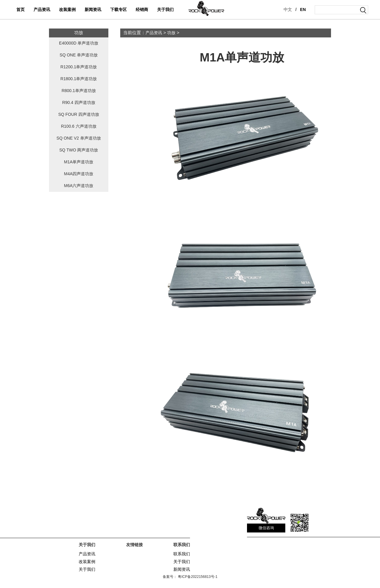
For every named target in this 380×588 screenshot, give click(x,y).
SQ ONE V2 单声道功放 (79, 138)
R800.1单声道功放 (79, 91)
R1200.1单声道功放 (79, 67)
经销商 (142, 10)
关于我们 (165, 10)
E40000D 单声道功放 (79, 43)
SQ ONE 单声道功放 (79, 55)
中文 (288, 10)
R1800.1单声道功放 (79, 79)
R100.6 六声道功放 (79, 126)
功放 (171, 33)
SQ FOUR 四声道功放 (79, 114)
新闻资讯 (93, 10)
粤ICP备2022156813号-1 (197, 577)
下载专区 (118, 10)
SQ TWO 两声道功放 (79, 150)
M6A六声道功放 (79, 186)
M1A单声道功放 (79, 162)
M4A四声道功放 (79, 174)
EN (303, 10)
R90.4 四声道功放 (79, 103)
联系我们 (182, 554)
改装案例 (67, 10)
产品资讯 (42, 10)
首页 (20, 10)
